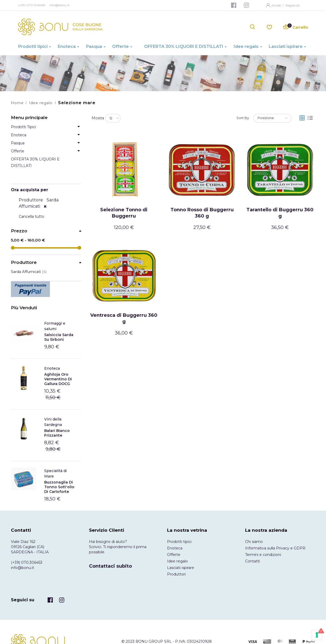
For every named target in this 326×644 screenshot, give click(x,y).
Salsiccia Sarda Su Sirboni (59, 337)
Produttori (176, 574)
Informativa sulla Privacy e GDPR (275, 548)
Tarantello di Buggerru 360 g (280, 213)
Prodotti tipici (179, 542)
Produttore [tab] (24, 262)
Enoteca (52, 368)
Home (17, 103)
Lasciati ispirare (181, 568)
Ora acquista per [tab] (30, 190)
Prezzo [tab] (19, 231)
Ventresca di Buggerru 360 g (124, 318)
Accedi (277, 5)
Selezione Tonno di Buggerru (124, 213)
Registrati (293, 5)
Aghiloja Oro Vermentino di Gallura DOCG (58, 379)
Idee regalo (41, 103)
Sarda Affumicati (29, 272)
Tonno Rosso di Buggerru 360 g (202, 213)
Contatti (253, 561)
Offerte (174, 555)
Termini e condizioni (263, 555)
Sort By (243, 118)
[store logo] (60, 27)
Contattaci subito (110, 566)
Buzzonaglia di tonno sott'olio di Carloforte (59, 487)
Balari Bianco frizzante (57, 433)
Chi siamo (254, 542)
